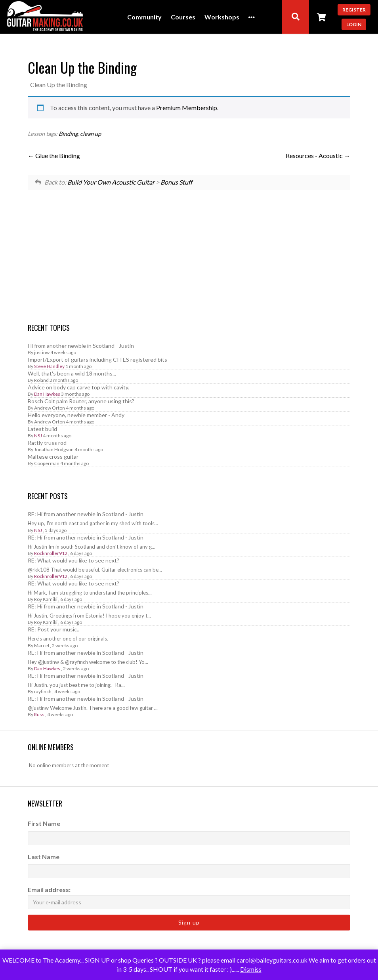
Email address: (189, 897)
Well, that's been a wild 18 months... (72, 373)
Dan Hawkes (47, 394)
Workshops (222, 17)
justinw (42, 352)
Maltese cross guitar (53, 457)
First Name (44, 823)
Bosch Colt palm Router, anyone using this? (81, 401)
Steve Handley (49, 366)
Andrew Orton (50, 408)
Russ (39, 714)
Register (354, 10)
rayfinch (43, 691)
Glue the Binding (54, 155)
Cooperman (47, 463)
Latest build (42, 429)
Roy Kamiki (46, 599)
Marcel (42, 645)
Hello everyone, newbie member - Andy (76, 415)
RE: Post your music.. (53, 629)
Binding (68, 134)
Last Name (44, 857)
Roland (41, 380)
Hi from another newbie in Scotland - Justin (81, 346)
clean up (91, 134)
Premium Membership (187, 108)
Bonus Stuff (176, 182)
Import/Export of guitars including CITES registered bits (97, 359)
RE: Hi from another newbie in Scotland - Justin (86, 514)
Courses (183, 17)
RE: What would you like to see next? (73, 560)
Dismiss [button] (251, 969)
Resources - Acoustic (318, 155)
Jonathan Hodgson (54, 449)
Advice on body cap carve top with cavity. (78, 387)
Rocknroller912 (51, 553)
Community (144, 17)
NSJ (38, 436)
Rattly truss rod (47, 443)
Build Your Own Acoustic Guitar (111, 182)
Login (354, 24)
